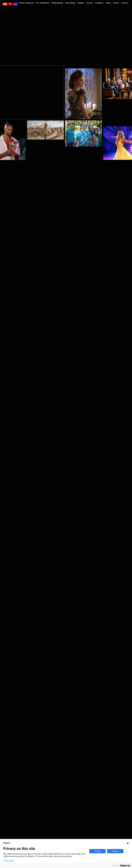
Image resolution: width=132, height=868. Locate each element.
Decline (115, 851)
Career (116, 3)
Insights (81, 3)
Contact (125, 3)
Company (99, 3)
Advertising (70, 3)
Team (108, 3)
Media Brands (57, 3)
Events (90, 3)
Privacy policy (9, 861)
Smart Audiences (27, 3)
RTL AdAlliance (10, 4)
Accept (97, 851)
